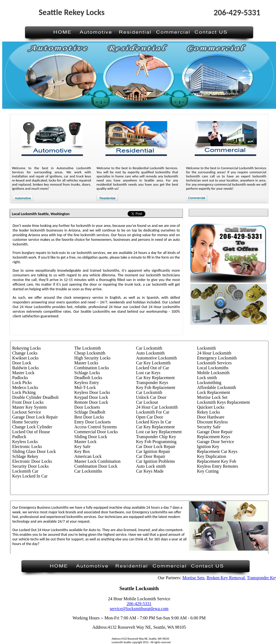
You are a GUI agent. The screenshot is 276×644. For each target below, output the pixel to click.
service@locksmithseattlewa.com (139, 609)
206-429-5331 (139, 604)
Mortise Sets (197, 578)
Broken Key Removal (230, 578)
